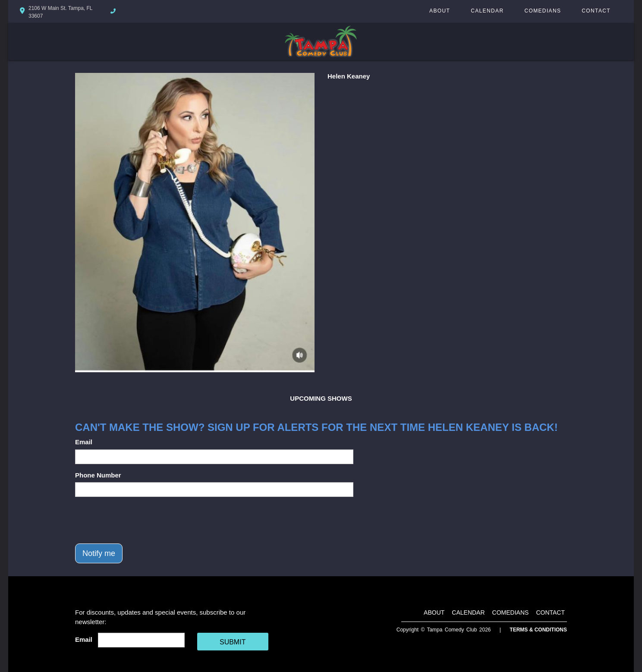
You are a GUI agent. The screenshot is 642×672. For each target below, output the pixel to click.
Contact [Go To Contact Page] (596, 11)
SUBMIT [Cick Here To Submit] (233, 642)
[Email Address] (141, 640)
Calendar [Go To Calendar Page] (487, 11)
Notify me (99, 553)
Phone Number (98, 475)
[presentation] (141, 520)
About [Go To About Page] (440, 11)
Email (84, 442)
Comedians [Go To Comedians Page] (543, 11)
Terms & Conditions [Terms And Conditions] (538, 630)
